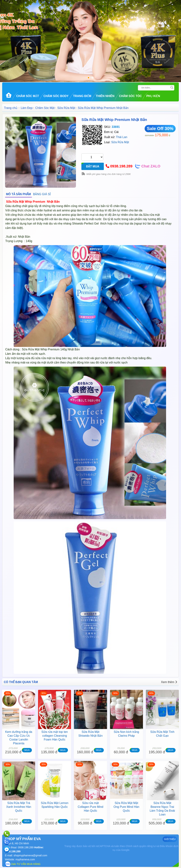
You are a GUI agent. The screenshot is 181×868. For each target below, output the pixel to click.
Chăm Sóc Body (56, 96)
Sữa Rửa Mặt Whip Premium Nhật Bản (114, 120)
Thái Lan (122, 137)
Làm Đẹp (27, 108)
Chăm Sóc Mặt (28, 96)
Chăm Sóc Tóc (130, 96)
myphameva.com (25, 859)
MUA (27, 750)
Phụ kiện (153, 96)
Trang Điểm (82, 96)
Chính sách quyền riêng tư (141, 846)
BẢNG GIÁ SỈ (42, 194)
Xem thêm (169, 682)
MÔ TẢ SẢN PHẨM (18, 194)
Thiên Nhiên (105, 96)
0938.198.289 (121, 166)
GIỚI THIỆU (170, 839)
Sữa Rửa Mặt (66, 108)
